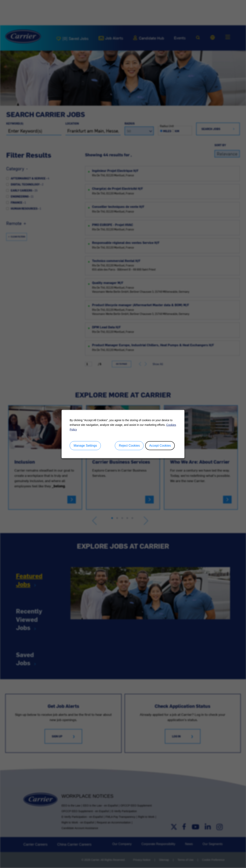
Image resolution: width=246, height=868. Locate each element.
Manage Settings (85, 446)
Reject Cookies (129, 446)
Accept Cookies (160, 446)
